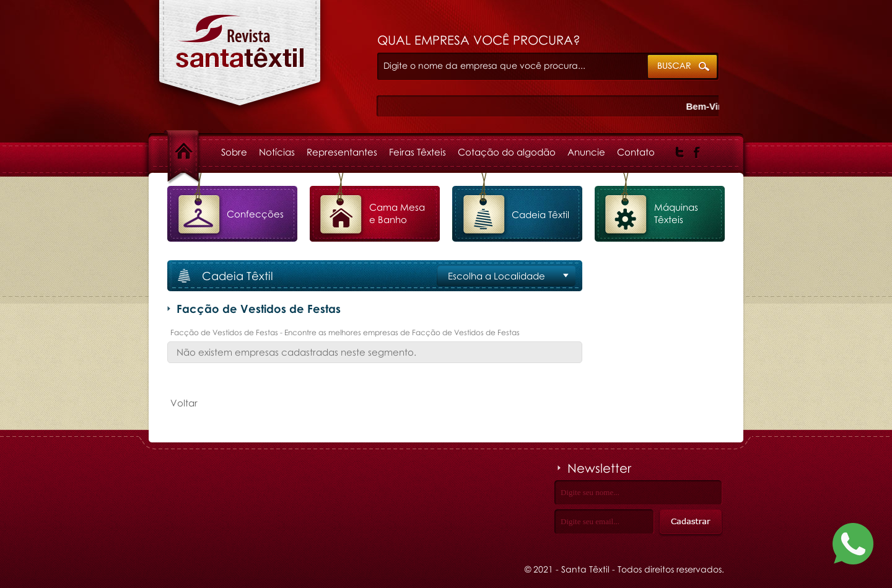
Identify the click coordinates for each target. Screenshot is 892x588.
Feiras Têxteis (418, 152)
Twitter (680, 152)
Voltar (184, 403)
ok (683, 67)
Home (195, 152)
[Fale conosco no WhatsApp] (853, 546)
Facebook (697, 152)
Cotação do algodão (507, 152)
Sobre (234, 152)
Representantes (342, 152)
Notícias (277, 152)
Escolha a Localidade (496, 276)
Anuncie (586, 152)
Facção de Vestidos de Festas (240, 59)
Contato (636, 152)
